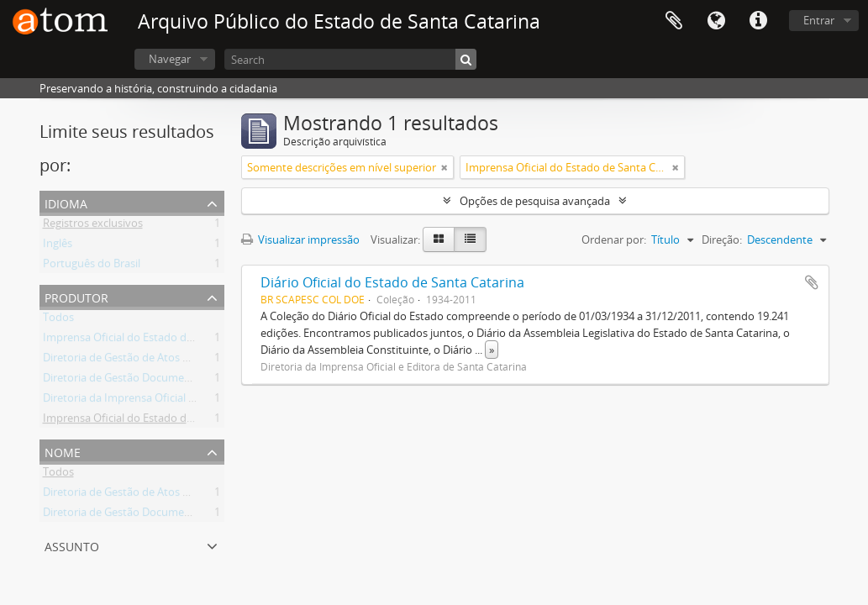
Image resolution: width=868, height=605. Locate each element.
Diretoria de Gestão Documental (123, 381)
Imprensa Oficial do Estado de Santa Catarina (155, 340)
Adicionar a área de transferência (812, 282)
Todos (58, 320)
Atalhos (758, 21)
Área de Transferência (674, 21)
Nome (63, 451)
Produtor (76, 296)
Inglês (58, 246)
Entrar (819, 20)
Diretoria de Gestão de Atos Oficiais (131, 360)
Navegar (170, 59)
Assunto (72, 545)
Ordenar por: (614, 239)
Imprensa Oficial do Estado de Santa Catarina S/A (165, 421)
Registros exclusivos (93, 226)
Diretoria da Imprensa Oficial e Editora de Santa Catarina (183, 401)
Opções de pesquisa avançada (535, 201)
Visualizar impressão (300, 239)
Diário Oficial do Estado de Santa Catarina (392, 282)
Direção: (722, 239)
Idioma (716, 21)
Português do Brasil (92, 266)
